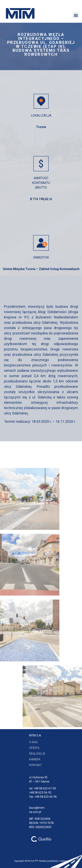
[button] (76, 15)
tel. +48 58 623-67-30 (42, 788)
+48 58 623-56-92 (40, 793)
